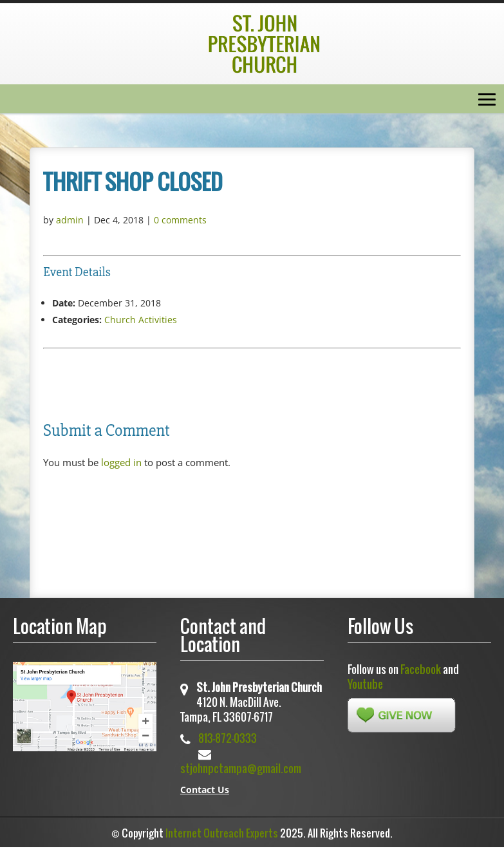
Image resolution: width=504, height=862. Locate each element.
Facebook (421, 669)
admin (70, 220)
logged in (121, 462)
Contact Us (205, 790)
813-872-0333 (228, 738)
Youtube (365, 684)
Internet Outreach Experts (222, 833)
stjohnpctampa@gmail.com (241, 768)
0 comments (180, 220)
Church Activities (141, 320)
